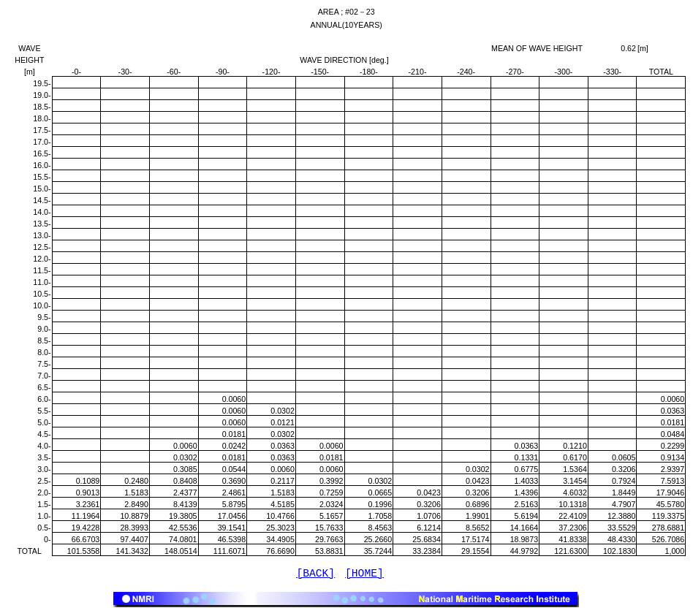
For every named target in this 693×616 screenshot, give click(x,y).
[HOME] (364, 575)
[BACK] (315, 575)
